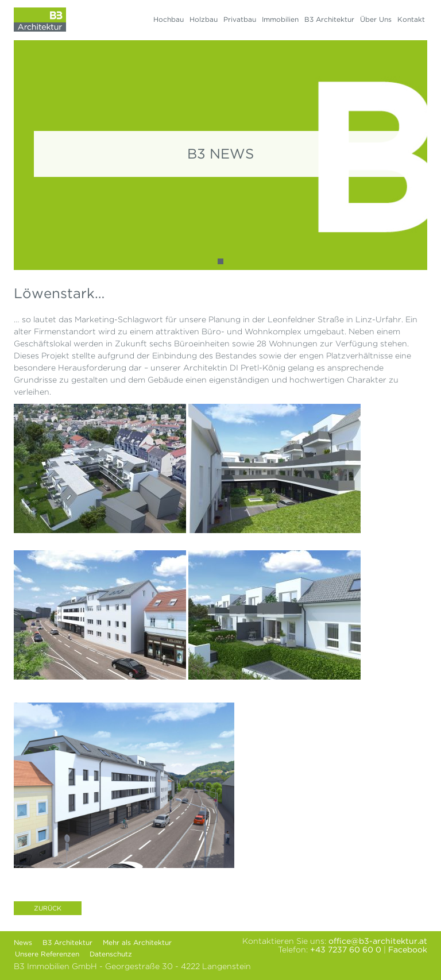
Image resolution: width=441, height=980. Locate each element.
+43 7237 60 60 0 (346, 950)
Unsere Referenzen (47, 954)
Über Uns (376, 19)
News (23, 942)
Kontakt (411, 19)
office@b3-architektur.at (378, 941)
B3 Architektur (329, 19)
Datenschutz (111, 954)
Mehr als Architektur (137, 942)
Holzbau (204, 19)
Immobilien (280, 19)
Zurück (48, 908)
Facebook (408, 950)
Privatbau (240, 19)
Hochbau (169, 19)
